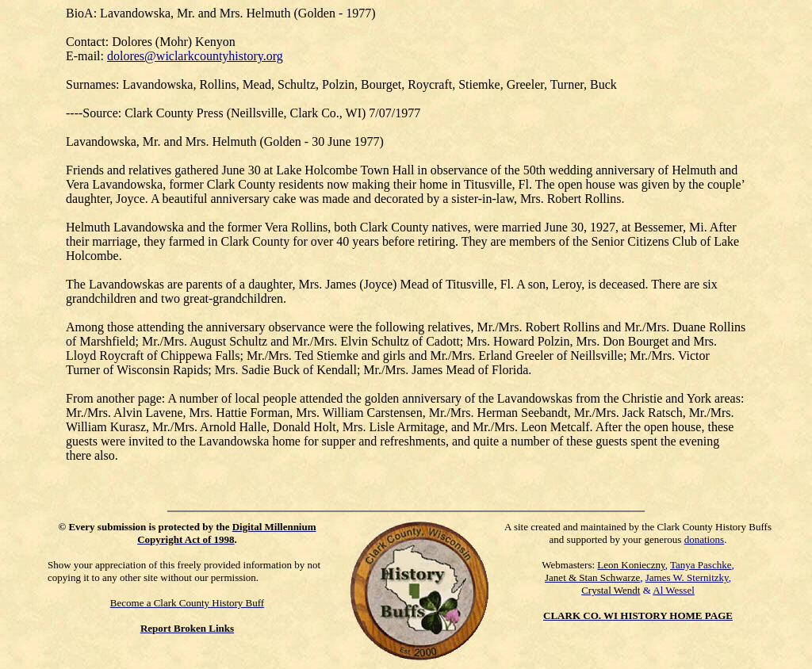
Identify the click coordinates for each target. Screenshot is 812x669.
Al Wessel (674, 590)
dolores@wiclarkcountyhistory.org (195, 56)
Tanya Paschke (701, 565)
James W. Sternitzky (687, 577)
